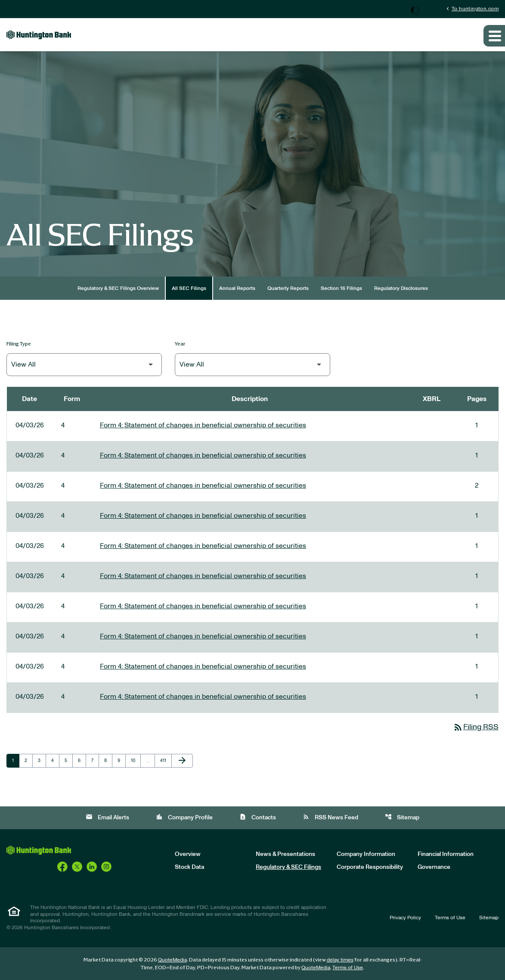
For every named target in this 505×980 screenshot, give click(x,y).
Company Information (366, 854)
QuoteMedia (172, 960)
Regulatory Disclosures (401, 288)
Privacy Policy (405, 918)
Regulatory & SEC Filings (288, 867)
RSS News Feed (330, 817)
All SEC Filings (189, 288)
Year (180, 344)
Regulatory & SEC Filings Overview (118, 288)
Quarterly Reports (288, 288)
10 (136, 760)
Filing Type (19, 344)
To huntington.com (472, 8)
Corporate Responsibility (370, 867)
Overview (188, 854)
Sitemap (402, 817)
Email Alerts (107, 817)
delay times (340, 960)
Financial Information (446, 854)
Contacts (258, 817)
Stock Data (189, 867)
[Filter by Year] (252, 365)
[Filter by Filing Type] (84, 365)
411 (165, 760)
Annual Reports (237, 288)
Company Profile (184, 817)
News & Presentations (285, 854)
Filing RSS (476, 727)
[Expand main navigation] (494, 36)
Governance (434, 867)
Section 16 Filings (341, 288)
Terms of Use (450, 918)
